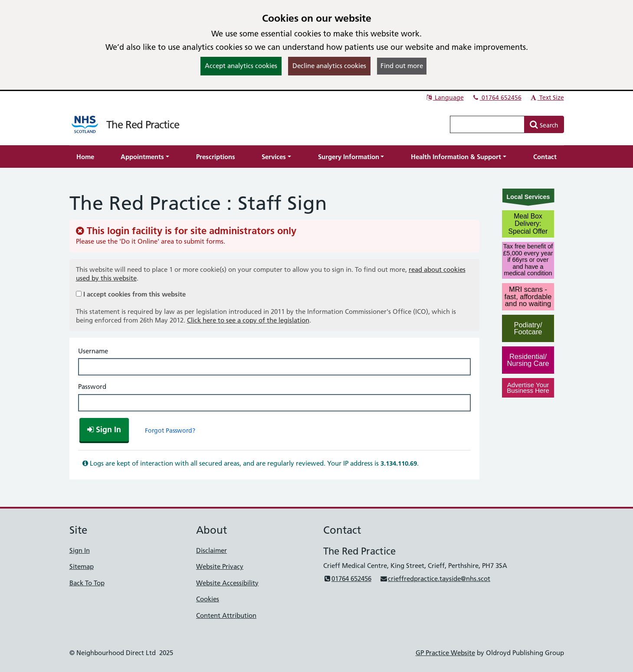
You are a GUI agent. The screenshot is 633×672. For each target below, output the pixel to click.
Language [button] (444, 98)
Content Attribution (226, 615)
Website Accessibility (227, 583)
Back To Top (87, 583)
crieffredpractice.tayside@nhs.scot (435, 579)
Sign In (80, 550)
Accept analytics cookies (241, 66)
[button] (145, 157)
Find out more (402, 66)
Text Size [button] (547, 98)
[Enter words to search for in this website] (487, 124)
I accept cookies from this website (134, 294)
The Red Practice (143, 125)
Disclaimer (212, 550)
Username (93, 351)
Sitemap (82, 566)
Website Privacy (220, 566)
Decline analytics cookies (329, 66)
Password (92, 387)
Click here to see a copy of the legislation (248, 320)
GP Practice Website (445, 653)
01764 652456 (497, 98)
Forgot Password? (170, 431)
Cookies (208, 599)
